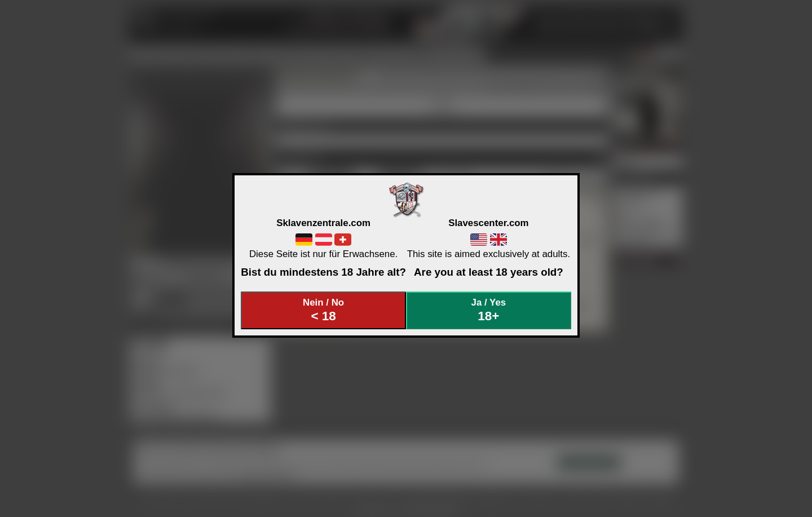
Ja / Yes (489, 310)
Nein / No (324, 310)
